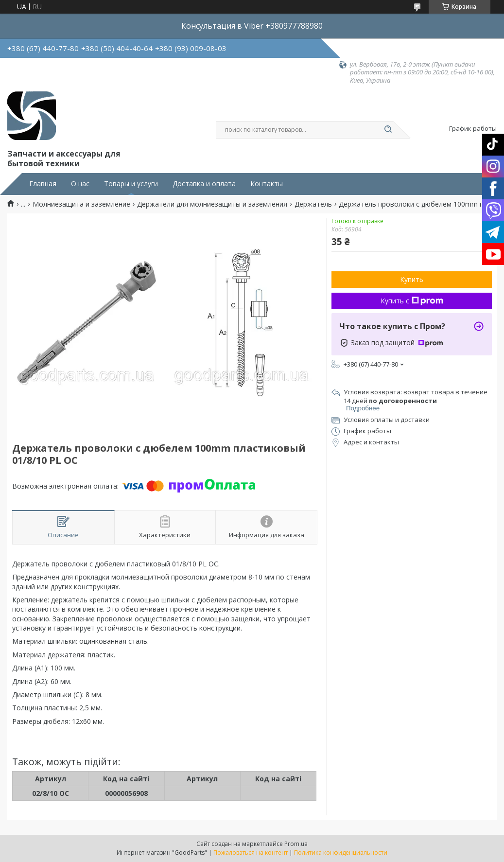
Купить (412, 279)
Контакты (267, 184)
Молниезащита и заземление (81, 204)
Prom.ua (296, 844)
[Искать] (388, 130)
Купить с (412, 301)
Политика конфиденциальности (341, 853)
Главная (43, 184)
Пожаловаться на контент (251, 853)
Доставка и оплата (204, 184)
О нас (80, 184)
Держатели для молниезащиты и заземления (212, 204)
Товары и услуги (131, 184)
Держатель (313, 204)
